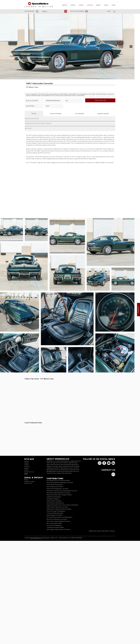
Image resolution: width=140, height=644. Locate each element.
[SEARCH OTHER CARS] (100, 100)
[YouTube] (109, 463)
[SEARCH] (51, 12)
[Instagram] (100, 463)
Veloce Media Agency (36, 538)
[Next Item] (131, 47)
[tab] (34, 114)
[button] (33, 11)
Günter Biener (105, 531)
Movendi (112, 531)
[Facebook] (104, 463)
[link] (114, 11)
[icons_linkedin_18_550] (113, 463)
